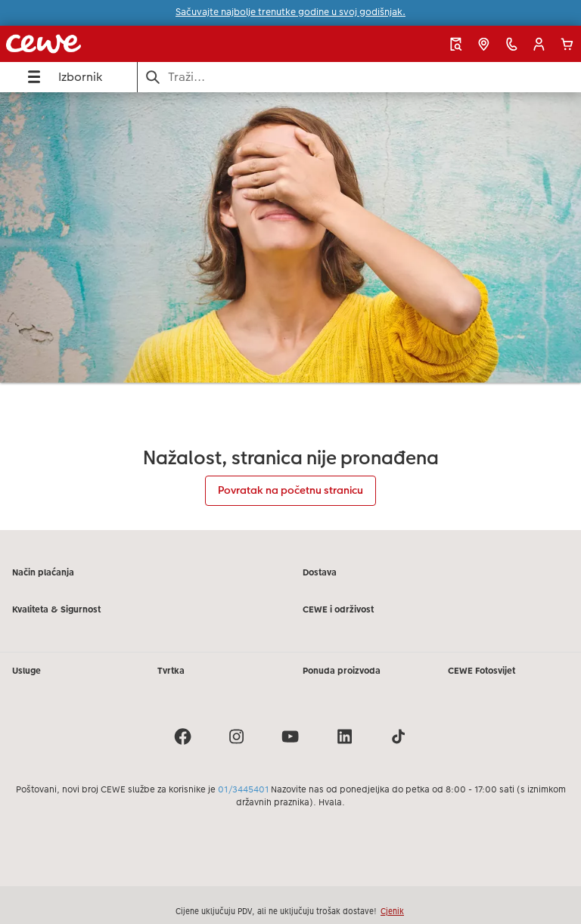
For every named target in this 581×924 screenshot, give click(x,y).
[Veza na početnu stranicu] (115, 44)
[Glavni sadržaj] (290, 311)
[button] (539, 44)
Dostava (320, 572)
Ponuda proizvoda (342, 671)
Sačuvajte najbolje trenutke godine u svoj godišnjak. (290, 12)
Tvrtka (171, 671)
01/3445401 (243, 789)
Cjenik (392, 911)
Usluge (26, 671)
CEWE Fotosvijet (482, 671)
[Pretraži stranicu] (360, 77)
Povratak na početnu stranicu (290, 490)
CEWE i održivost (338, 609)
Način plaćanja (43, 572)
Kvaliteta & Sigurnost (56, 609)
